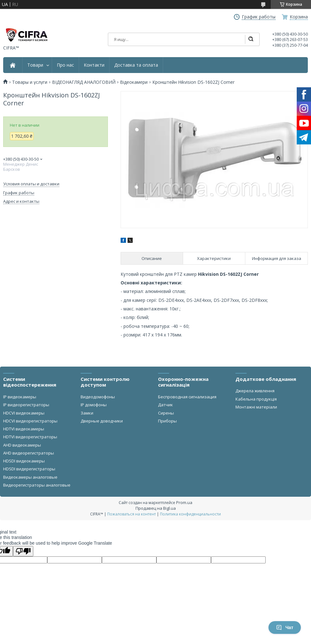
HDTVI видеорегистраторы (30, 437)
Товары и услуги (30, 82)
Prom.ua (184, 502)
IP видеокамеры (20, 397)
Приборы (167, 421)
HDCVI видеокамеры (24, 413)
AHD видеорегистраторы (29, 453)
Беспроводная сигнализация (187, 397)
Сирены (166, 413)
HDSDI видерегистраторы (29, 469)
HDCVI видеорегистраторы (30, 421)
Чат (285, 627)
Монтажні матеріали (256, 407)
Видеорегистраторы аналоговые (37, 485)
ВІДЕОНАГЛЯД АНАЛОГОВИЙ (84, 82)
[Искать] (251, 39)
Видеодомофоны (98, 397)
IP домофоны (94, 405)
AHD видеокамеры (22, 445)
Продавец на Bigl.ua (156, 508)
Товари (35, 65)
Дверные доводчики (102, 421)
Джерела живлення (255, 391)
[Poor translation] (23, 551)
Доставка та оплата (136, 65)
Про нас (65, 65)
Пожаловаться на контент (132, 514)
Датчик (165, 405)
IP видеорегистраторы (26, 405)
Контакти (94, 65)
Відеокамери (134, 82)
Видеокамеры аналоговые (30, 477)
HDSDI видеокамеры (24, 461)
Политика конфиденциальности (190, 514)
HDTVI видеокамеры (24, 429)
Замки (87, 413)
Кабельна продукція (256, 399)
